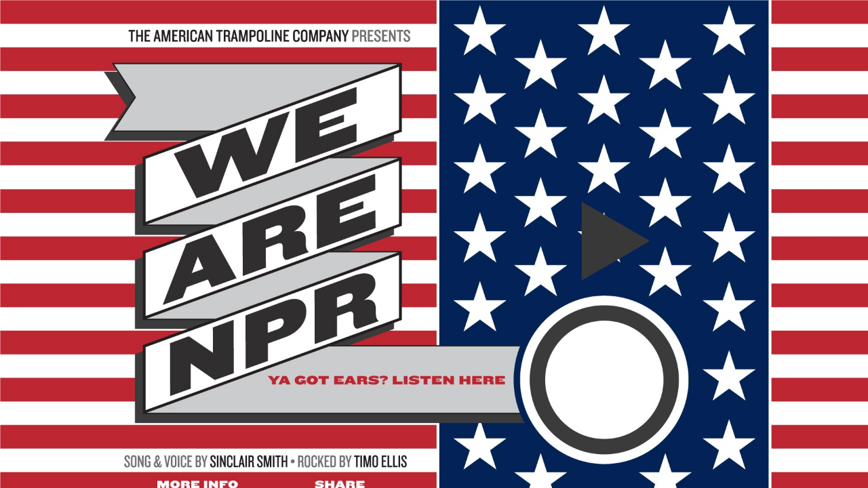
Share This (340, 272)
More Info (198, 272)
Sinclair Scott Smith (249, 259)
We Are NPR (604, 241)
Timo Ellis (381, 259)
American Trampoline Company (270, 20)
